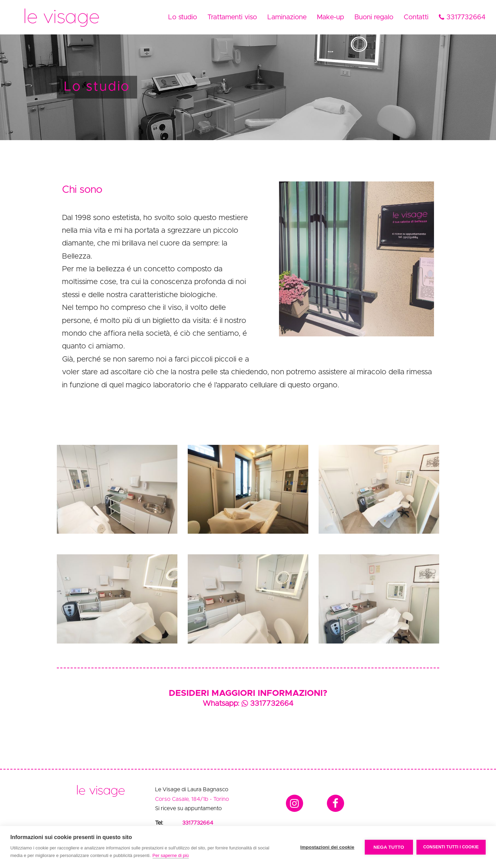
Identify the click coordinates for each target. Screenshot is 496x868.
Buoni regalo (374, 17)
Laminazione (287, 17)
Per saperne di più (171, 855)
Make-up (330, 17)
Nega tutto (389, 847)
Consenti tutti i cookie (451, 847)
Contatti (416, 17)
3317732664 (462, 17)
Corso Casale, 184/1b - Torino (192, 799)
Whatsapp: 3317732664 (248, 704)
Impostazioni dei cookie (327, 847)
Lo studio (183, 17)
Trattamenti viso (232, 17)
